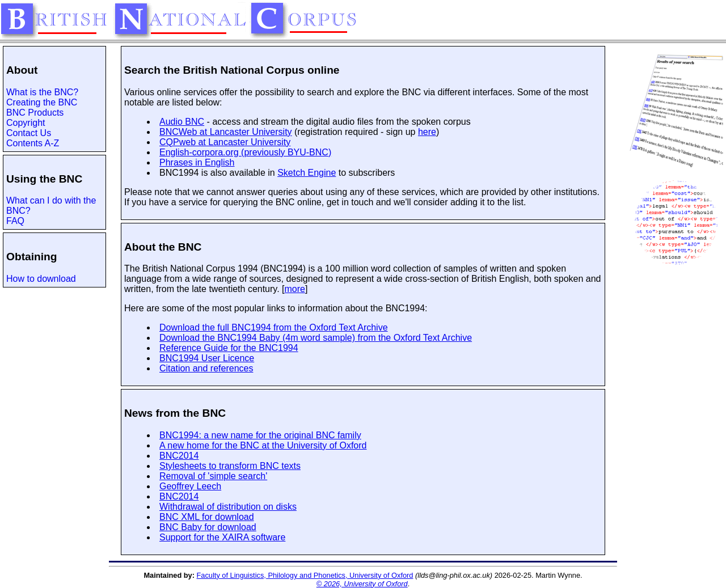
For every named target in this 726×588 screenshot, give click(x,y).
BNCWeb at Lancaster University (226, 132)
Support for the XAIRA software (222, 537)
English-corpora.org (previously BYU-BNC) (245, 152)
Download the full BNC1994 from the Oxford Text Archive (274, 327)
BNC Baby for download (208, 527)
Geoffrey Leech (190, 486)
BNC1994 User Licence (207, 358)
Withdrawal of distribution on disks (228, 507)
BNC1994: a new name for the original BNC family (260, 435)
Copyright (26, 123)
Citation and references (206, 368)
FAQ (15, 221)
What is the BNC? (42, 92)
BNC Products (35, 113)
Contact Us (29, 133)
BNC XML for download (207, 517)
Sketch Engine (307, 173)
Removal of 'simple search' (213, 476)
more (295, 289)
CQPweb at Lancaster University (225, 142)
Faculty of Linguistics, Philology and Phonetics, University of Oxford (305, 575)
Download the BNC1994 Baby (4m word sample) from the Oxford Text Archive (316, 338)
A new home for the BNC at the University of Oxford (263, 445)
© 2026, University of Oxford (362, 584)
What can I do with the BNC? (51, 206)
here (427, 132)
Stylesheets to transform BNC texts (230, 466)
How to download (41, 279)
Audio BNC (182, 122)
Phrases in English (197, 162)
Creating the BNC (42, 102)
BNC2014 (179, 456)
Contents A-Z (33, 143)
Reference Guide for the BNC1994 (229, 348)
